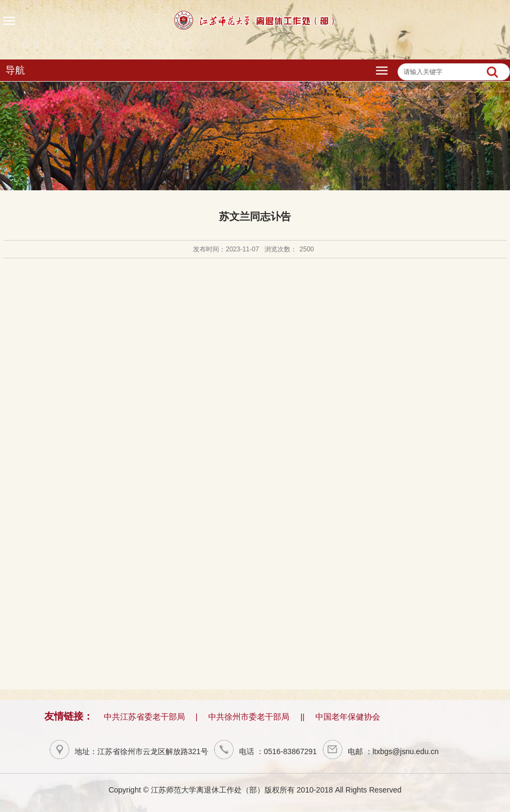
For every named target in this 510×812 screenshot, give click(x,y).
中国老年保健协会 (348, 717)
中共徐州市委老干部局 (249, 717)
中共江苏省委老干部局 (144, 717)
